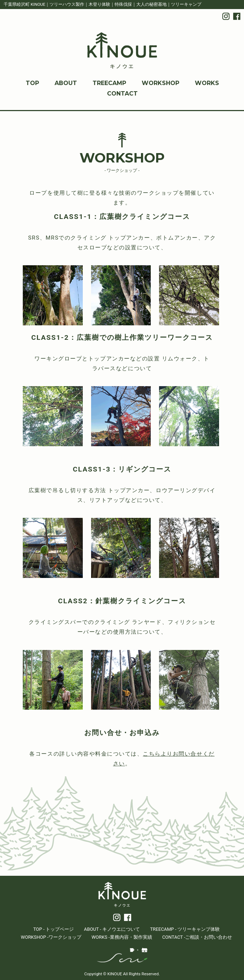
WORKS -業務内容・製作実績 (122, 937)
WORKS (207, 83)
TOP (32, 83)
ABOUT (66, 83)
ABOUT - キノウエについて (112, 929)
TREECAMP (109, 83)
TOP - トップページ (53, 929)
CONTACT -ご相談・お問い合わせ (197, 937)
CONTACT (122, 94)
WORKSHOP (160, 83)
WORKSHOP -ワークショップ (51, 937)
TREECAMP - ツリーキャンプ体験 (185, 929)
